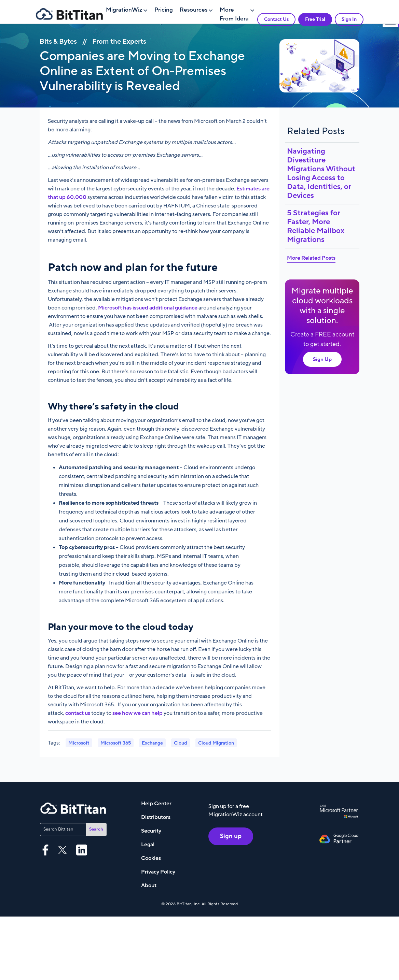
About (149, 885)
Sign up (231, 836)
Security (151, 831)
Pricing (164, 10)
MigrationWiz (124, 10)
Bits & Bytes (58, 42)
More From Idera (234, 14)
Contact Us (276, 19)
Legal (148, 845)
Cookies (151, 858)
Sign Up (322, 359)
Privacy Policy (158, 872)
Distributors (156, 817)
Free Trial (315, 19)
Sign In (349, 19)
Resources (194, 10)
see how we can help (137, 713)
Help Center (156, 804)
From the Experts (119, 42)
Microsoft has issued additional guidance (148, 308)
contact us (78, 713)
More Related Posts (311, 258)
